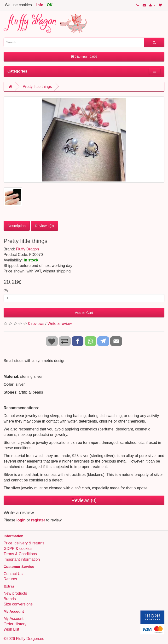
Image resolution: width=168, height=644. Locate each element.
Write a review (60, 324)
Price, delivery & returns (24, 543)
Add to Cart (84, 313)
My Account (14, 619)
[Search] (154, 42)
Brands (10, 599)
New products (15, 593)
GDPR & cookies (18, 549)
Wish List (11, 629)
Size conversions (18, 604)
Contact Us (13, 574)
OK (50, 5)
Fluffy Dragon (28, 249)
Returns (10, 579)
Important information (22, 559)
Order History (15, 624)
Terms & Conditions (20, 554)
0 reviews (36, 324)
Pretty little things (37, 87)
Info (40, 5)
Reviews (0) (44, 226)
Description (17, 226)
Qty (6, 290)
